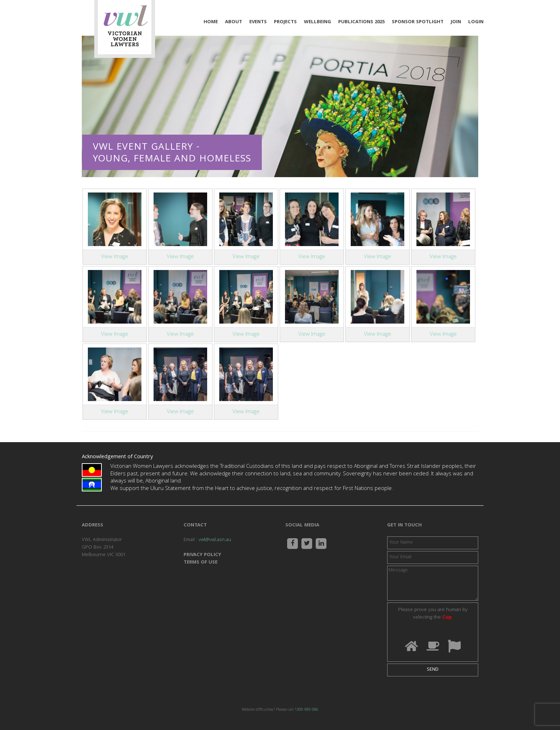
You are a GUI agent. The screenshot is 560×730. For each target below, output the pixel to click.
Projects (285, 22)
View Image (115, 257)
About (234, 22)
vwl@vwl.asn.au (215, 540)
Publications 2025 (361, 22)
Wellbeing (317, 22)
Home (211, 22)
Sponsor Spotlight (418, 22)
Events (258, 22)
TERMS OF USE (201, 562)
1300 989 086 (306, 710)
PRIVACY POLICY (202, 555)
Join (456, 22)
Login (476, 22)
